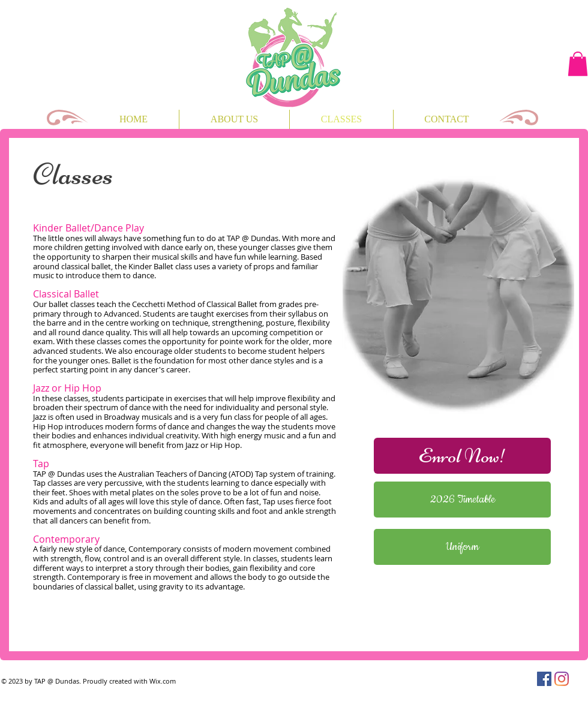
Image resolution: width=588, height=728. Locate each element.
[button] (578, 64)
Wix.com (163, 681)
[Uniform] (462, 547)
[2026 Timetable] (462, 500)
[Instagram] (562, 679)
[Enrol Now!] (462, 456)
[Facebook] (544, 679)
